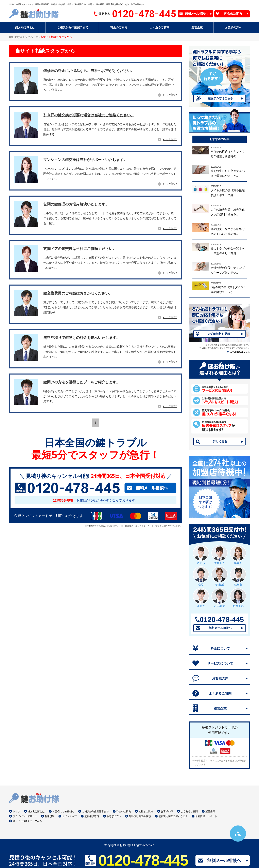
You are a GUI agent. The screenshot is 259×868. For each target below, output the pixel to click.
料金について (220, 648)
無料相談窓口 (92, 816)
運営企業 (220, 708)
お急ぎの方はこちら (220, 98)
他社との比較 (146, 811)
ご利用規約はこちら (240, 352)
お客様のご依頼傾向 (63, 811)
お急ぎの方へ (114, 816)
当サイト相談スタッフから (27, 821)
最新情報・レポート (206, 816)
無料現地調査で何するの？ (173, 816)
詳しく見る (220, 441)
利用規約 (50, 816)
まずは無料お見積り (220, 334)
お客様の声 (220, 678)
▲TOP (238, 833)
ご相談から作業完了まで (95, 811)
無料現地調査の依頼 (140, 816)
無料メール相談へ (220, 628)
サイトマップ (69, 816)
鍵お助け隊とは (36, 811)
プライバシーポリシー (25, 816)
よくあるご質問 (220, 693)
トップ (16, 811)
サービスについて (220, 663)
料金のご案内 (124, 811)
